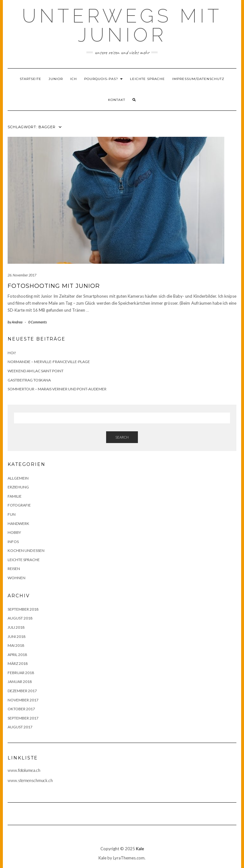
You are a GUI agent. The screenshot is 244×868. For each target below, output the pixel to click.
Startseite (30, 79)
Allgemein (18, 478)
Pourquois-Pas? (103, 79)
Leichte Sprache (147, 79)
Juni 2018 (17, 636)
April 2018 (17, 655)
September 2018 (23, 609)
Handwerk (18, 523)
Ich (74, 79)
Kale (140, 849)
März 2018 (18, 663)
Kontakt (117, 100)
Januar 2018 (20, 682)
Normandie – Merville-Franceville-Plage (49, 362)
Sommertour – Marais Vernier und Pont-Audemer (57, 389)
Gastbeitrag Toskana (29, 380)
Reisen (14, 569)
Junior (56, 79)
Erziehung (18, 487)
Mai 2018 (16, 645)
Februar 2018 (21, 673)
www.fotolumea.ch (24, 770)
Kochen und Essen (26, 550)
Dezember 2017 (22, 691)
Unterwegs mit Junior (122, 25)
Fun (12, 514)
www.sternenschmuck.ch (30, 780)
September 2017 (23, 718)
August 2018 (20, 618)
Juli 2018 (16, 627)
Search (122, 437)
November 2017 (23, 700)
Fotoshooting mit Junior (54, 286)
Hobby (14, 532)
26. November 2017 (22, 275)
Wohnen (17, 578)
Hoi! (12, 353)
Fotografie (19, 505)
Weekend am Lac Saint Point (36, 371)
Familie (15, 496)
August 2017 (20, 727)
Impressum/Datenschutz (198, 79)
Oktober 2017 (21, 709)
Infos (13, 542)
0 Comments (37, 322)
